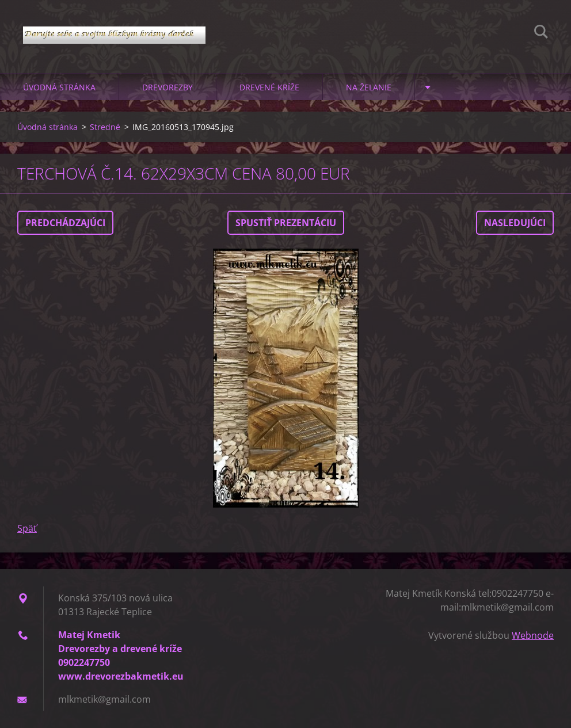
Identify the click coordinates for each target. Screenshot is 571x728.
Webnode (533, 635)
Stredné (105, 127)
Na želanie (369, 87)
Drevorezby (168, 87)
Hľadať (541, 33)
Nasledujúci (515, 223)
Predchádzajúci (65, 223)
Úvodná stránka (59, 87)
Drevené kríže (269, 87)
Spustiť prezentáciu (286, 223)
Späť (27, 528)
